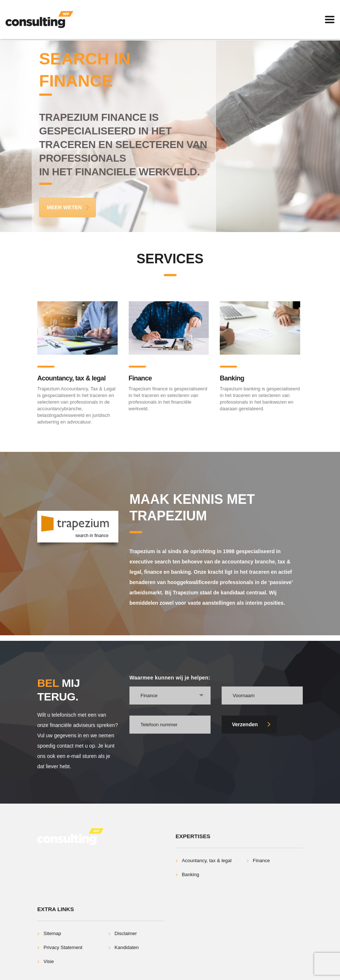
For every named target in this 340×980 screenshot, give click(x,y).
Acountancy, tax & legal (71, 378)
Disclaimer (126, 933)
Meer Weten (68, 207)
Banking (232, 378)
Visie (49, 961)
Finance (140, 378)
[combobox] (170, 696)
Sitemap (52, 933)
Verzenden (251, 724)
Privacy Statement (63, 947)
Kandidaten (127, 947)
